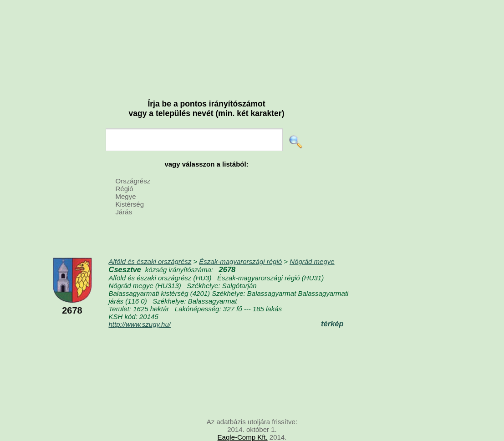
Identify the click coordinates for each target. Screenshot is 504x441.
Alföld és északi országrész (150, 261)
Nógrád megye (312, 261)
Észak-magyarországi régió (240, 261)
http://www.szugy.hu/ (140, 324)
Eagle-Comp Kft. (243, 437)
